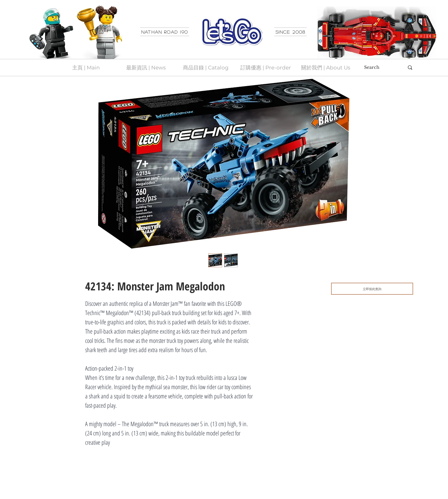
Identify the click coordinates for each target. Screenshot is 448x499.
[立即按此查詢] (372, 289)
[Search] (380, 68)
